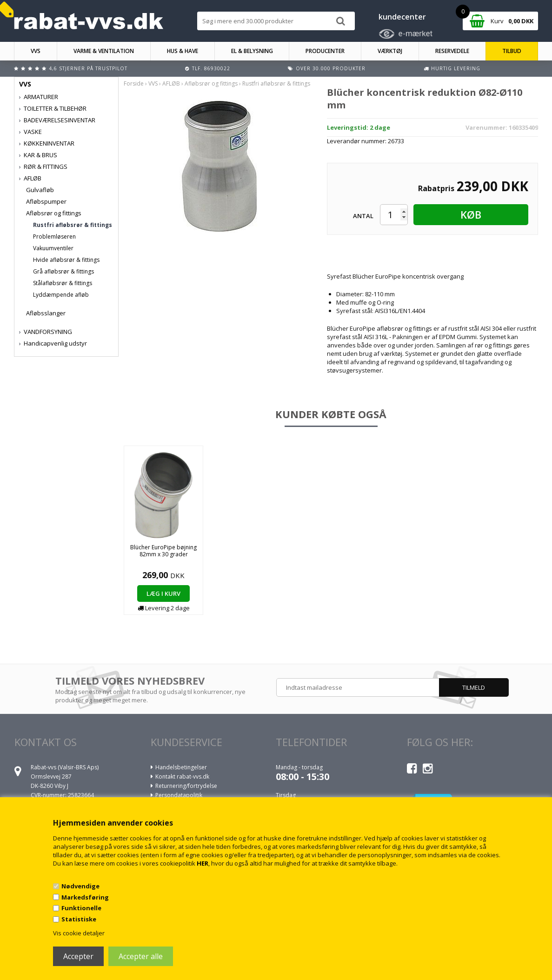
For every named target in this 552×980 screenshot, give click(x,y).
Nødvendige (80, 886)
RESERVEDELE (452, 51)
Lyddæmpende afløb (61, 295)
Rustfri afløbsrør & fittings (73, 225)
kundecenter (402, 17)
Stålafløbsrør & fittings (63, 283)
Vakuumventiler (53, 248)
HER (203, 863)
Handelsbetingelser (181, 767)
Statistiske (79, 919)
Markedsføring (85, 897)
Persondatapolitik (179, 795)
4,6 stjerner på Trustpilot (88, 68)
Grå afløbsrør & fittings (63, 271)
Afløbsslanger (46, 313)
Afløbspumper (46, 201)
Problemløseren (54, 237)
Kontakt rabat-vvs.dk (182, 777)
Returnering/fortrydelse (186, 786)
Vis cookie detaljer (79, 933)
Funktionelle (81, 908)
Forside (134, 83)
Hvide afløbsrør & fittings (66, 260)
